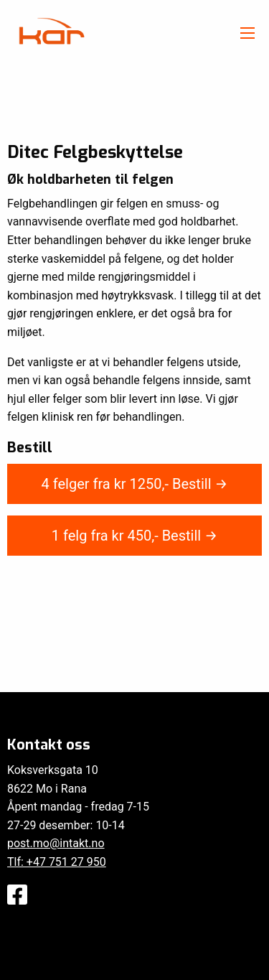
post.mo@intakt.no (56, 843)
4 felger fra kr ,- (135, 484)
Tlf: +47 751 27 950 (57, 862)
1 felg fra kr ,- (134, 536)
